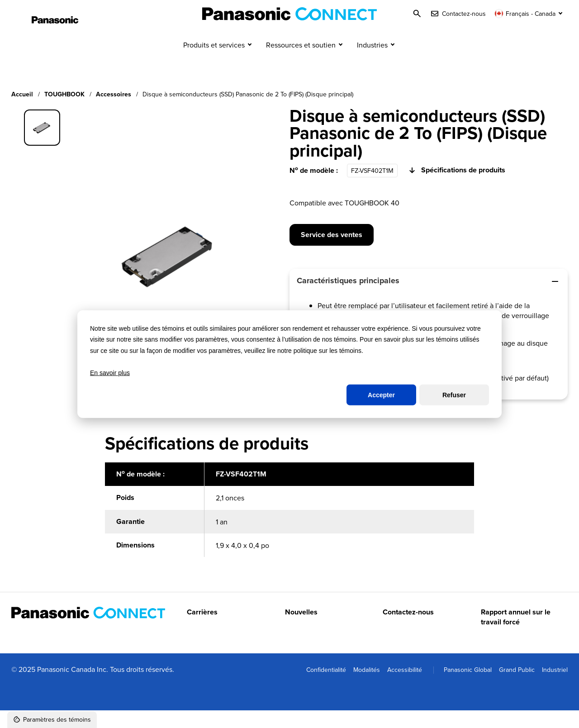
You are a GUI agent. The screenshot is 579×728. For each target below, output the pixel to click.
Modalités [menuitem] (367, 687)
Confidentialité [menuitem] (326, 687)
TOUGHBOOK (64, 112)
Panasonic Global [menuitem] (468, 687)
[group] (42, 145)
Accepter (381, 395)
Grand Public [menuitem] (517, 687)
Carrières (202, 630)
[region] (289, 533)
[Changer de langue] (529, 14)
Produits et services (214, 62)
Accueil (22, 112)
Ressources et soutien (301, 62)
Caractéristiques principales (429, 298)
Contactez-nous (408, 630)
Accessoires (114, 112)
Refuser (454, 395)
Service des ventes (332, 252)
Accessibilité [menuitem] (405, 687)
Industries (372, 62)
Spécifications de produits (456, 188)
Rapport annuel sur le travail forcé (516, 635)
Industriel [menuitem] (555, 687)
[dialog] (289, 364)
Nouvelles (301, 630)
